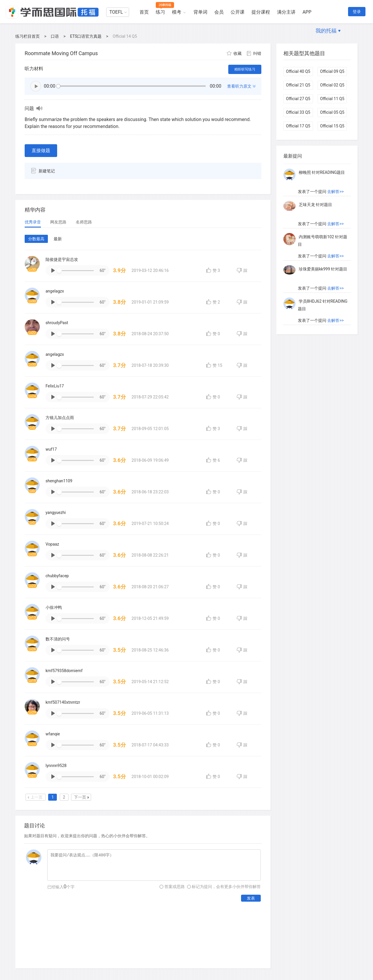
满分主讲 (286, 12)
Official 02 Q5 (332, 85)
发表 (251, 898)
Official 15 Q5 (332, 126)
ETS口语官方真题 (86, 36)
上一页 (35, 797)
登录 (357, 12)
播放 (36, 86)
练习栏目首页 (28, 36)
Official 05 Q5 (332, 112)
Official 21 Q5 (298, 85)
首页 (144, 12)
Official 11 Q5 (332, 99)
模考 (177, 12)
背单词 (200, 12)
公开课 (238, 12)
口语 (55, 36)
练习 (160, 12)
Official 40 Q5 (298, 71)
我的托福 (326, 31)
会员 (219, 12)
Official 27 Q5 (298, 99)
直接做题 (41, 150)
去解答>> (335, 193)
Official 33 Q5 (298, 112)
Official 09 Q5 (332, 71)
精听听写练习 (245, 69)
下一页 (82, 797)
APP (307, 12)
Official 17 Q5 (298, 126)
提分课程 (261, 12)
